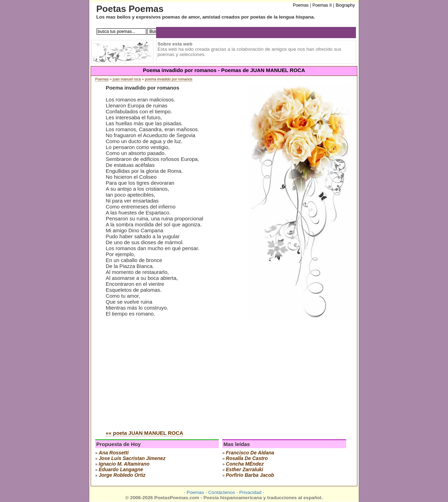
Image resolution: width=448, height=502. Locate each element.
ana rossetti (114, 453)
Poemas (102, 79)
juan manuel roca (127, 79)
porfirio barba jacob (250, 475)
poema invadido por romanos (169, 79)
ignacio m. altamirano (124, 464)
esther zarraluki (244, 469)
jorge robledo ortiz (122, 475)
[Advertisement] (164, 372)
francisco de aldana (250, 453)
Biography (345, 5)
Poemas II (322, 5)
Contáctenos (222, 492)
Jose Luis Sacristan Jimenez (132, 458)
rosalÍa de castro (247, 458)
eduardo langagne (121, 469)
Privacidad (250, 492)
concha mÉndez (245, 464)
